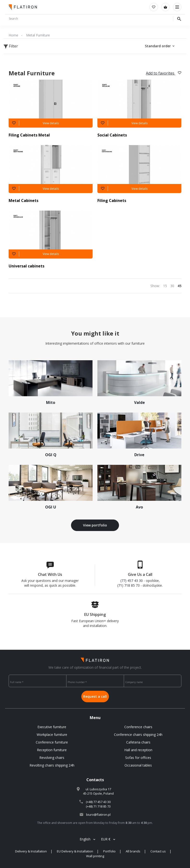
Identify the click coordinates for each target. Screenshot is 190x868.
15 (165, 286)
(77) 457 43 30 (132, 581)
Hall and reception (138, 750)
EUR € (106, 839)
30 (172, 286)
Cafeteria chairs (138, 742)
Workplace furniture (52, 735)
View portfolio (95, 525)
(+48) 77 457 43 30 (98, 802)
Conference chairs (138, 727)
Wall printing (95, 856)
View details (51, 123)
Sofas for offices (138, 758)
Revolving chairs (52, 758)
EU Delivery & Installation (75, 851)
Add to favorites (164, 73)
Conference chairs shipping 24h (138, 735)
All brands (133, 851)
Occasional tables (138, 765)
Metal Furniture (38, 35)
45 (179, 286)
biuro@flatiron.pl (98, 815)
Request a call (95, 696)
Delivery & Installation (31, 851)
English (85, 839)
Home (13, 35)
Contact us (158, 851)
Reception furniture (52, 750)
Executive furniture (52, 727)
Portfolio (109, 851)
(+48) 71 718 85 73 (98, 806)
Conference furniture (52, 742)
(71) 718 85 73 (128, 585)
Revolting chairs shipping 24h (52, 765)
